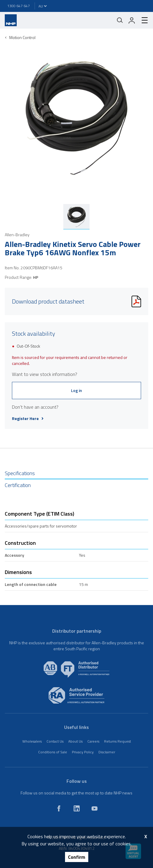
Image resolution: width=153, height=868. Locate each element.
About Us (75, 741)
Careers (93, 741)
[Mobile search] (120, 20)
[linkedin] (77, 808)
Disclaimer (107, 752)
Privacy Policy (83, 752)
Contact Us (55, 741)
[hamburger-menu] (142, 20)
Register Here (28, 419)
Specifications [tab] (20, 473)
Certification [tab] (18, 485)
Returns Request (118, 741)
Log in (76, 390)
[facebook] (59, 808)
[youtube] (95, 808)
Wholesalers (32, 741)
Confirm (77, 857)
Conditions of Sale (53, 752)
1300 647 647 (18, 6)
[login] (132, 20)
